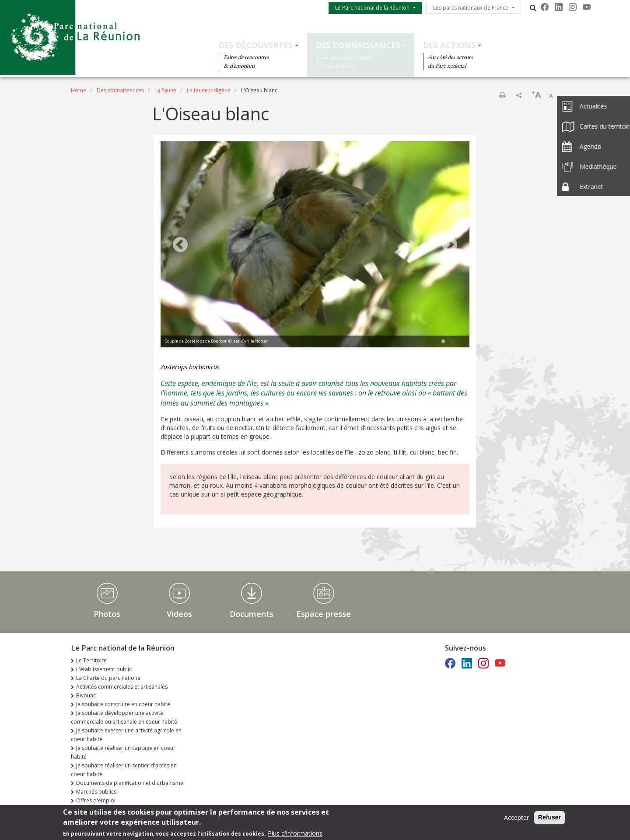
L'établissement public (104, 669)
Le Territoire (91, 660)
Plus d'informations (295, 835)
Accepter (516, 819)
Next (450, 245)
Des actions (449, 45)
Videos (179, 614)
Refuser (549, 819)
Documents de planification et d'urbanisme (130, 783)
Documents (252, 614)
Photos (107, 614)
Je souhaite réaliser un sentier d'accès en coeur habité (124, 770)
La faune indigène (209, 90)
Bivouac (86, 695)
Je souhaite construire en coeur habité (123, 704)
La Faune (165, 90)
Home (79, 90)
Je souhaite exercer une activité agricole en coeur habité (126, 735)
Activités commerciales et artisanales (122, 687)
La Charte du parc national (109, 678)
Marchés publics (96, 792)
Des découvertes (256, 45)
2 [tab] (452, 342)
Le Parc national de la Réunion (372, 8)
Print (502, 95)
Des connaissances (358, 45)
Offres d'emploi (96, 800)
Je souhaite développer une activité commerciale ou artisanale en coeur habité (124, 717)
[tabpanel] (315, 245)
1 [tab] (443, 342)
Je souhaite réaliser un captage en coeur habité (123, 752)
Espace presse (324, 614)
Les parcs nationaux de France (471, 8)
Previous (180, 245)
